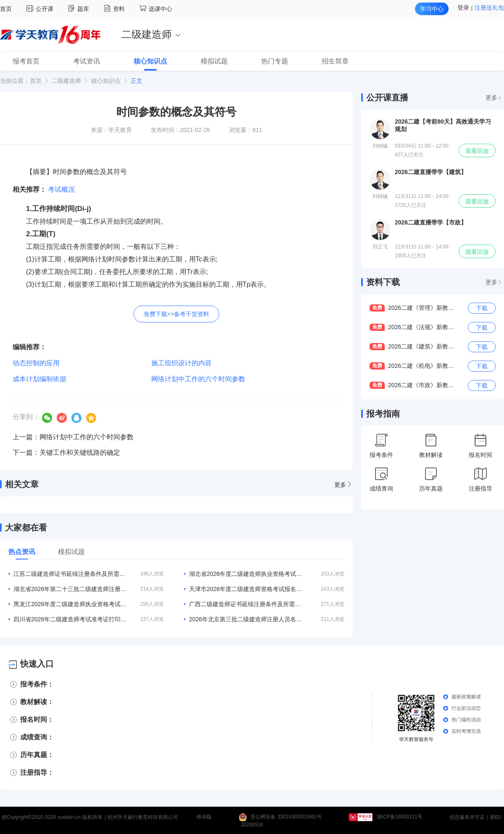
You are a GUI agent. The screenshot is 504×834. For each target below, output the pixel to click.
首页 (6, 9)
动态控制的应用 (36, 363)
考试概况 (61, 189)
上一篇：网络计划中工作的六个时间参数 (73, 437)
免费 (377, 308)
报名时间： (37, 719)
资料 (115, 9)
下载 (482, 308)
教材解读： (37, 702)
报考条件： (37, 684)
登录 (463, 8)
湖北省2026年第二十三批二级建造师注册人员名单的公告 (70, 589)
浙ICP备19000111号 (400, 817)
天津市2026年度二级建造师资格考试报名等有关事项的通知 (246, 589)
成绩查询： (37, 737)
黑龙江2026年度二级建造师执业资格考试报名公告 (70, 604)
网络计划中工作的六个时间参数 (198, 379)
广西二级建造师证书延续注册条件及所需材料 (246, 604)
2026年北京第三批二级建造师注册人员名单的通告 (246, 619)
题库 (80, 9)
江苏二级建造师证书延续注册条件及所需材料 (70, 574)
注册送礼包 (489, 8)
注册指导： (37, 772)
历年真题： (37, 755)
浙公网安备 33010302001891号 (286, 817)
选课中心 (156, 9)
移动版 (204, 817)
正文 (136, 81)
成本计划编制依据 (39, 379)
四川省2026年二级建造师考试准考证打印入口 (70, 619)
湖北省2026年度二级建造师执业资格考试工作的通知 (246, 574)
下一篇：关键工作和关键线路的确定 (66, 453)
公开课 (41, 9)
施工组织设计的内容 (181, 363)
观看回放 (477, 151)
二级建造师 (66, 81)
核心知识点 (106, 81)
